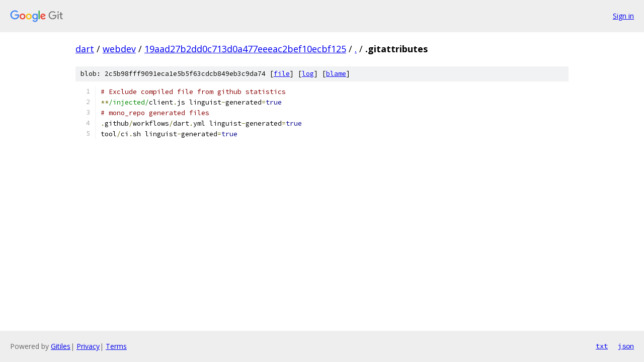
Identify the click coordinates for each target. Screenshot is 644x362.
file (282, 74)
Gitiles (61, 346)
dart (85, 49)
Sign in (623, 16)
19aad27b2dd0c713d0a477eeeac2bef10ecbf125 (245, 49)
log (308, 74)
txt (602, 346)
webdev (119, 49)
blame (336, 74)
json (626, 346)
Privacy (88, 346)
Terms (116, 346)
